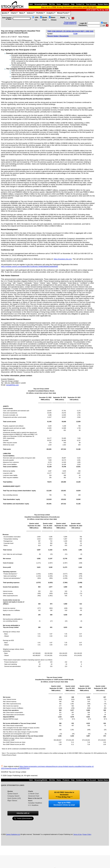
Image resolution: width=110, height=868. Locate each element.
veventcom (11, 266)
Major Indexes (12, 801)
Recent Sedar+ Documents (58, 36)
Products (66, 4)
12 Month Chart (33, 794)
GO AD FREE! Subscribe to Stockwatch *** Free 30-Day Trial (64, 795)
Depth (63, 17)
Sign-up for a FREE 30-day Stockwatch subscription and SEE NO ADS (69, 7)
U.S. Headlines (33, 805)
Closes (54, 20)
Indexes (31, 13)
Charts (14, 13)
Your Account (91, 4)
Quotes (6, 13)
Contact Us (80, 4)
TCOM (75, 34)
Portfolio (41, 13)
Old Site (52, 4)
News (22, 13)
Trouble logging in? (70, 24)
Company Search (13, 796)
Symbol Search (13, 794)
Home (59, 4)
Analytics (51, 13)
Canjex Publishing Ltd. (13, 834)
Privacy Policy (87, 834)
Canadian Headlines (35, 803)
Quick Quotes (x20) (14, 798)
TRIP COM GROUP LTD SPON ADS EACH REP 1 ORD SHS (70, 31)
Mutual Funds (64, 13)
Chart (44, 20)
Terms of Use (77, 834)
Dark (31, 4)
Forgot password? (70, 22)
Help (73, 4)
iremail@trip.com (12, 385)
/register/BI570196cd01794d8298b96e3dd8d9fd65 (39, 266)
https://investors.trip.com (63, 259)
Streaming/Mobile (41, 4)
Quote (45, 17)
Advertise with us (23, 813)
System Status (103, 4)
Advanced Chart (34, 796)
